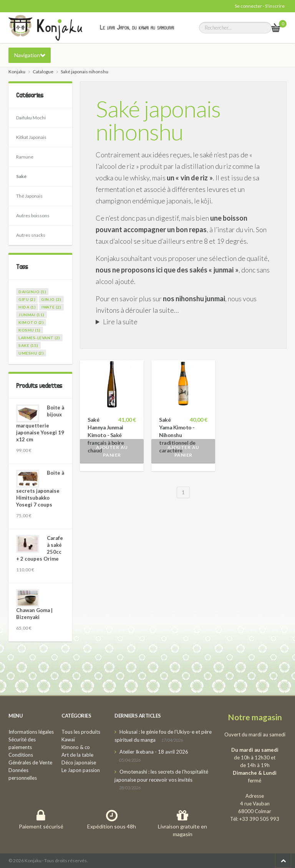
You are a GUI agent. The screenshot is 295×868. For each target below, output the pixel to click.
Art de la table (77, 755)
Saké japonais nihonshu (158, 120)
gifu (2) (27, 299)
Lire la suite (120, 322)
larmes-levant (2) (39, 338)
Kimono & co (76, 747)
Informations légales (31, 732)
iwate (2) (51, 307)
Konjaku (17, 72)
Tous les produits (81, 732)
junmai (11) (31, 315)
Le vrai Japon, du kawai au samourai (137, 27)
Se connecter (248, 6)
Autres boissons (33, 215)
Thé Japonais (29, 196)
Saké (21, 176)
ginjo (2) (51, 299)
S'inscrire (275, 6)
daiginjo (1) (32, 292)
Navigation (27, 55)
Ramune (25, 157)
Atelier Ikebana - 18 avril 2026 (154, 752)
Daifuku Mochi (31, 118)
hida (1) (27, 307)
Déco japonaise (79, 762)
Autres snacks (31, 235)
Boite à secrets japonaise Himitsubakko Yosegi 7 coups (40, 489)
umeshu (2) (31, 353)
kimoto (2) (31, 322)
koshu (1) (30, 330)
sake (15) (28, 345)
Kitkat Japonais (31, 137)
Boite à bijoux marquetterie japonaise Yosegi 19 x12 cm (40, 423)
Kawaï (68, 739)
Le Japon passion (81, 770)
